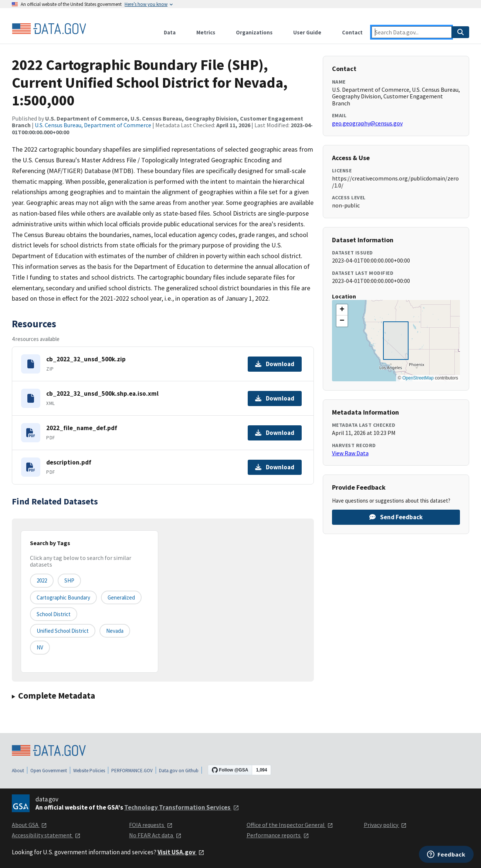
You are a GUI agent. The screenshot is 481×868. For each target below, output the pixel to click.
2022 (42, 580)
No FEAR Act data (155, 835)
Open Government (49, 771)
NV (40, 647)
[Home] (49, 29)
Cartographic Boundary (63, 597)
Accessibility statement (46, 835)
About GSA (29, 825)
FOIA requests (151, 825)
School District (54, 614)
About (18, 771)
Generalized (121, 597)
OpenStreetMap (418, 378)
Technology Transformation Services (182, 807)
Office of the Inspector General (290, 825)
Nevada (115, 631)
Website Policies (89, 771)
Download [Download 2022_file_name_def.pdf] (275, 433)
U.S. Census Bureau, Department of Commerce (93, 125)
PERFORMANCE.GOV (132, 771)
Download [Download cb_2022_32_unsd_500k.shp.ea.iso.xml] (275, 398)
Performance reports (278, 835)
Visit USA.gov (181, 852)
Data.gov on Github (179, 771)
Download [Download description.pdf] (275, 467)
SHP (69, 580)
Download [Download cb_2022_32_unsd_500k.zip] (275, 364)
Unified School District (63, 631)
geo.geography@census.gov (367, 123)
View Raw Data (350, 453)
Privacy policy (385, 825)
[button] (342, 310)
